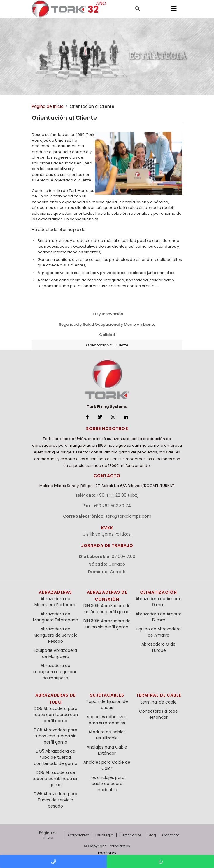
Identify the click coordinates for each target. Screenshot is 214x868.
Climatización (158, 592)
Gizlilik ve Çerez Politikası (107, 534)
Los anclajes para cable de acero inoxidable (107, 784)
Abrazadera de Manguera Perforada (55, 602)
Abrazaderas (55, 592)
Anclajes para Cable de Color (107, 765)
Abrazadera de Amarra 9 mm (159, 602)
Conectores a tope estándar (158, 714)
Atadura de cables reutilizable (107, 735)
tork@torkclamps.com (129, 516)
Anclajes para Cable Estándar (107, 750)
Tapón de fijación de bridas (107, 705)
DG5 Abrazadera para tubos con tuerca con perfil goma (56, 715)
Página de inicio (48, 835)
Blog (152, 835)
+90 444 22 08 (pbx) (118, 495)
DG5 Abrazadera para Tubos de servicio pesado (56, 800)
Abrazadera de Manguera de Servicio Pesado (56, 635)
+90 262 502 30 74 (112, 506)
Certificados (131, 835)
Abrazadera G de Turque (158, 647)
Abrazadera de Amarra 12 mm (159, 617)
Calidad (107, 335)
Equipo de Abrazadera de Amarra (159, 632)
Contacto (171, 835)
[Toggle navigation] (174, 9)
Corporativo (79, 835)
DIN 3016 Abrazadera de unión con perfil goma (107, 609)
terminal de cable (159, 695)
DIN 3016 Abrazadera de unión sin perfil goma (107, 624)
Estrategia (104, 835)
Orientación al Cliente (107, 345)
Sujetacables (107, 695)
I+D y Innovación (107, 314)
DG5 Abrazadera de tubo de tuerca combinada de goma (56, 757)
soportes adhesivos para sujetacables (107, 720)
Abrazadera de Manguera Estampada (56, 617)
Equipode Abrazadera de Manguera (55, 653)
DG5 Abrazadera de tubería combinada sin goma (56, 779)
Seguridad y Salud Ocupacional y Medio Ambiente (107, 324)
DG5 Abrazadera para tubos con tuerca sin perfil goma (56, 736)
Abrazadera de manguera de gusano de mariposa (55, 672)
